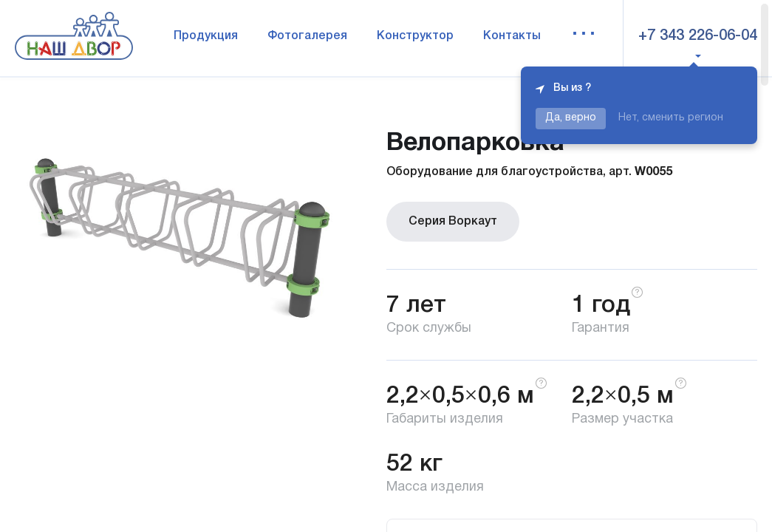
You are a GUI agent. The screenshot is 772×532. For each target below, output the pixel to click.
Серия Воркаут (453, 222)
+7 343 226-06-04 (698, 36)
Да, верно (571, 118)
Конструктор (415, 36)
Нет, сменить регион (671, 118)
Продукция (206, 36)
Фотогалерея (307, 36)
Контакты (512, 36)
